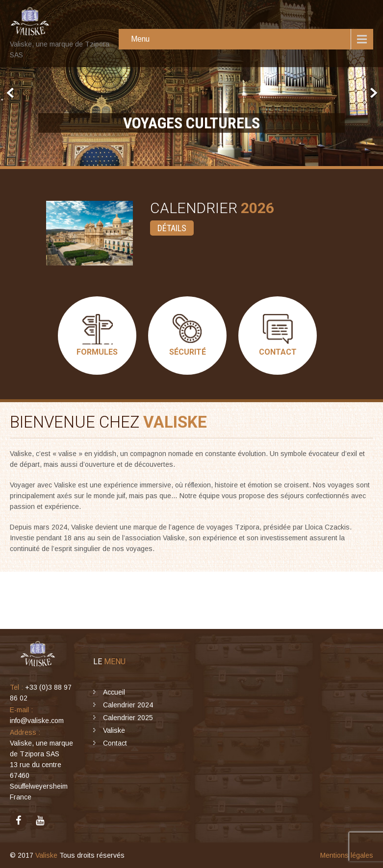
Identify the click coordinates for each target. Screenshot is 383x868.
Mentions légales (347, 855)
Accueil (114, 692)
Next (372, 93)
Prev (11, 93)
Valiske (114, 730)
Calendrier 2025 (128, 718)
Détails (172, 228)
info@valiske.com (37, 721)
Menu (140, 39)
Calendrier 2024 (128, 705)
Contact (115, 743)
